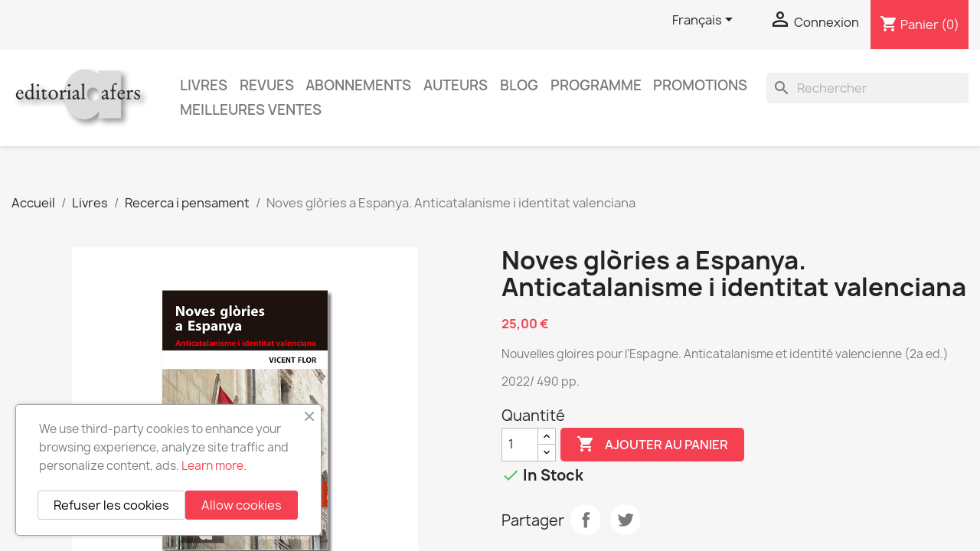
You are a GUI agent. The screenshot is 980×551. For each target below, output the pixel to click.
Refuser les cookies (111, 505)
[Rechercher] (867, 88)
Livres (204, 85)
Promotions (700, 85)
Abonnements (358, 85)
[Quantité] (520, 445)
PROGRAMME (596, 85)
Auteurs (456, 85)
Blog (519, 85)
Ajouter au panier (652, 445)
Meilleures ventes (251, 110)
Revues (267, 85)
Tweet (626, 520)
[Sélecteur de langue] (705, 21)
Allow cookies (242, 505)
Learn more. (214, 466)
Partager (586, 520)
